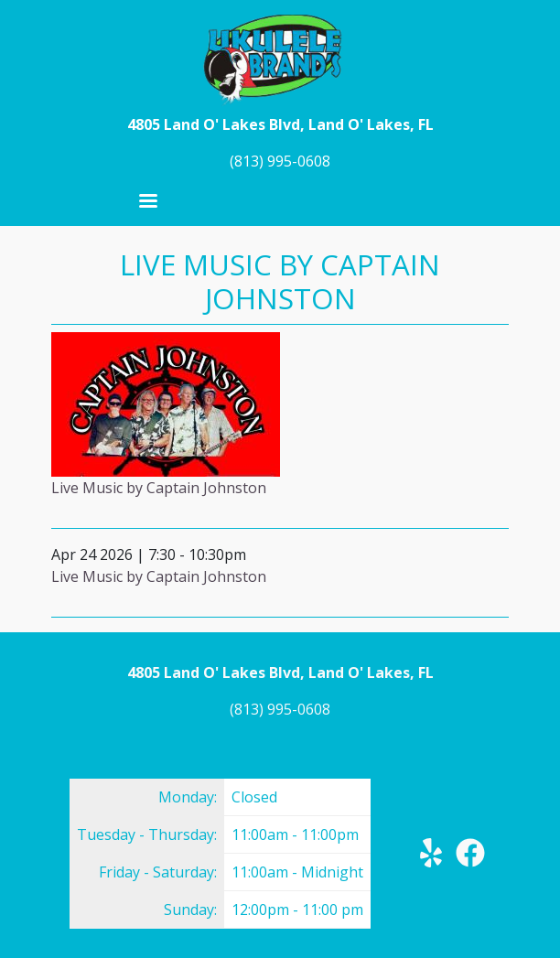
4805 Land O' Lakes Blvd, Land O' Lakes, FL (280, 124)
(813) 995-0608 (280, 161)
